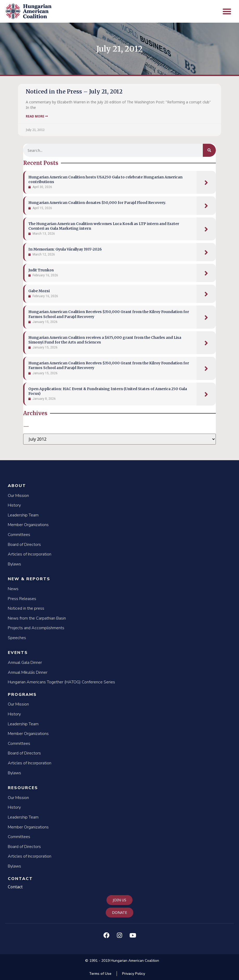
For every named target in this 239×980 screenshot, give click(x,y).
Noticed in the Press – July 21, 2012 (74, 92)
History (14, 505)
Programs (22, 695)
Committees (19, 535)
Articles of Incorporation (30, 554)
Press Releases (22, 599)
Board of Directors (24, 545)
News (13, 589)
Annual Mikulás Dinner (28, 672)
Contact (20, 879)
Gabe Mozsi (39, 291)
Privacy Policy (134, 974)
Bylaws (14, 564)
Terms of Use (100, 974)
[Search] (209, 150)
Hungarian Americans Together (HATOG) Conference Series (61, 682)
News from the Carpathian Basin (37, 618)
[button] (227, 11)
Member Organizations (28, 525)
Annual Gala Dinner (25, 663)
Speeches (17, 638)
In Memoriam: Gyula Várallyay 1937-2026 (65, 249)
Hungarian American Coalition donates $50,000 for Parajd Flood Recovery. (97, 203)
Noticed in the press (26, 608)
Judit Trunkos (41, 270)
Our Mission (18, 496)
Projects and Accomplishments (36, 628)
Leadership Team (23, 515)
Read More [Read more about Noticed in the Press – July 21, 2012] (37, 116)
